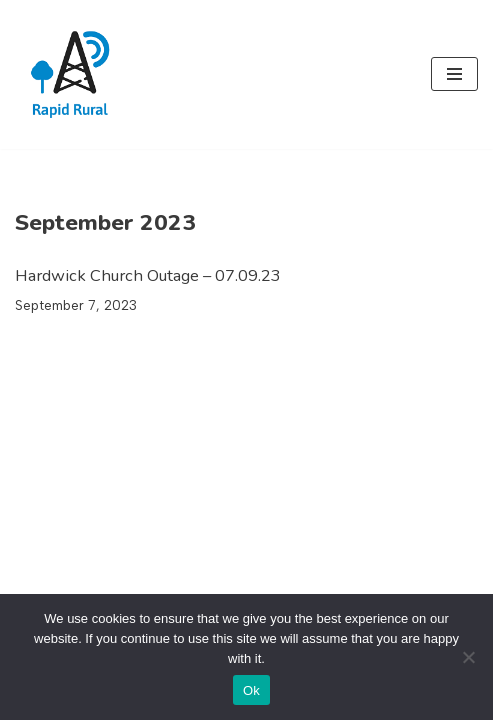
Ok (251, 690)
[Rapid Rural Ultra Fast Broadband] (75, 74)
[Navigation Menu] (454, 74)
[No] (468, 657)
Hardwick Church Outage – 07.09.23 (148, 275)
